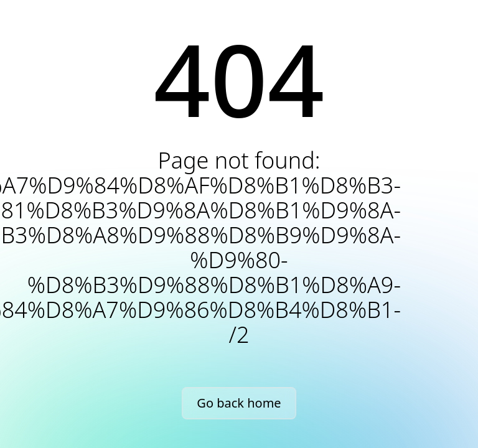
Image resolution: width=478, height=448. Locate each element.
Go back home (239, 403)
